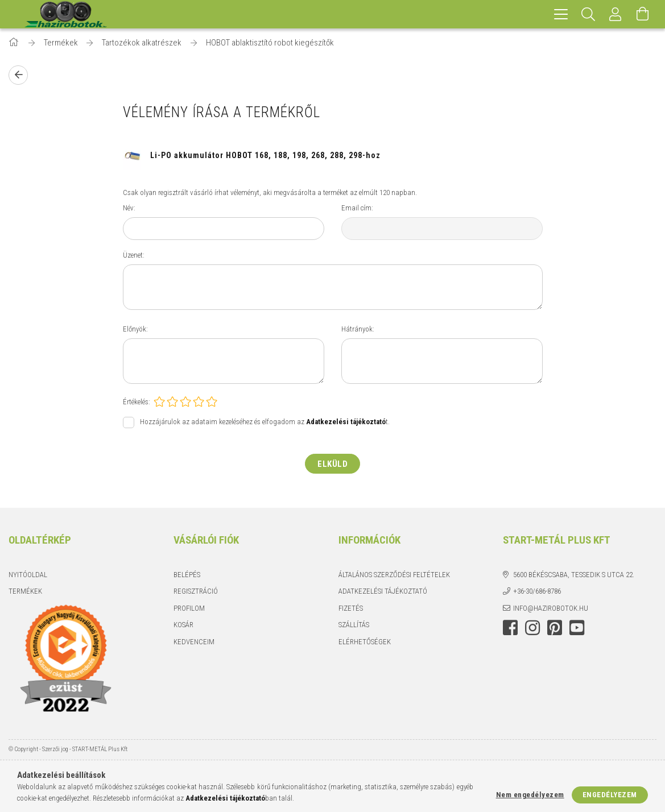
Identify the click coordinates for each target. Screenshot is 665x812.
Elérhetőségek (365, 642)
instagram (532, 628)
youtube (577, 628)
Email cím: (357, 208)
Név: (129, 208)
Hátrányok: (358, 329)
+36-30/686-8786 (537, 591)
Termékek (25, 591)
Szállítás (354, 625)
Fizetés (351, 608)
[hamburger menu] (561, 14)
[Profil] (616, 14)
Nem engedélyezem (530, 795)
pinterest (555, 628)
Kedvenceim (194, 642)
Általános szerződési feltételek (394, 575)
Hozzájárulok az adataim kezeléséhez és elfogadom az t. (265, 422)
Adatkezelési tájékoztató (383, 591)
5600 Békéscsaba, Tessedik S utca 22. (574, 575)
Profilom (189, 608)
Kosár (183, 625)
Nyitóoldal (28, 575)
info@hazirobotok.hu (551, 608)
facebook (510, 628)
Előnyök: (135, 329)
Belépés (187, 575)
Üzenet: (134, 255)
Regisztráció (196, 591)
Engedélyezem (610, 795)
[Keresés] (588, 14)
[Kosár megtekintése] (643, 14)
